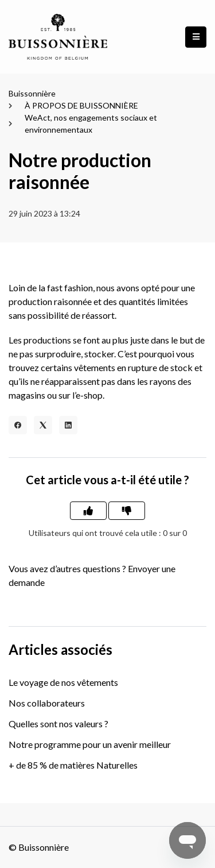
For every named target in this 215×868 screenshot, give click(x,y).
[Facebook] (18, 425)
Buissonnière (32, 93)
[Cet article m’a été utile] (88, 511)
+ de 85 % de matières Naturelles (73, 765)
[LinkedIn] (68, 425)
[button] (196, 37)
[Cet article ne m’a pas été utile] (127, 511)
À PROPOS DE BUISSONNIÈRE (81, 105)
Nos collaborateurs (47, 703)
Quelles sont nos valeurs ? (58, 724)
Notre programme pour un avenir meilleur (90, 744)
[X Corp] (43, 425)
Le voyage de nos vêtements (63, 682)
